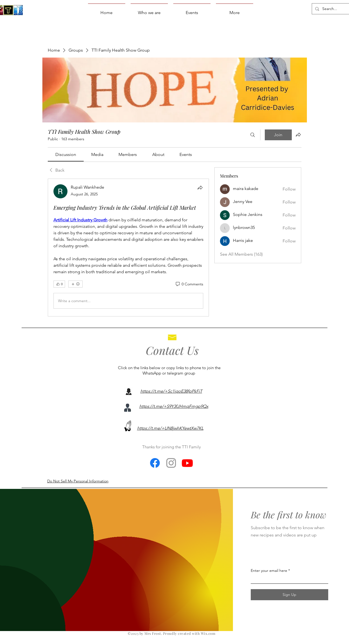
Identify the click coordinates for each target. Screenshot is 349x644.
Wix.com (208, 633)
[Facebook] (155, 463)
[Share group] (298, 135)
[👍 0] (59, 284)
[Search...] (331, 9)
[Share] (200, 188)
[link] (66, 154)
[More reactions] (75, 284)
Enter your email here (269, 570)
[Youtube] (187, 463)
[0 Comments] (189, 284)
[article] (128, 248)
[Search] (253, 135)
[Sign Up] (289, 595)
